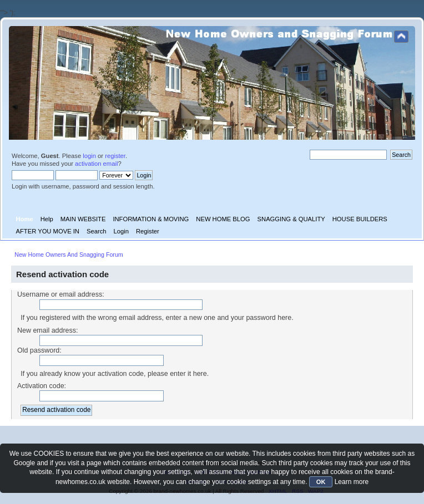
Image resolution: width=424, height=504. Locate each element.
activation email (96, 164)
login (89, 156)
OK (321, 482)
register (115, 156)
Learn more (352, 482)
